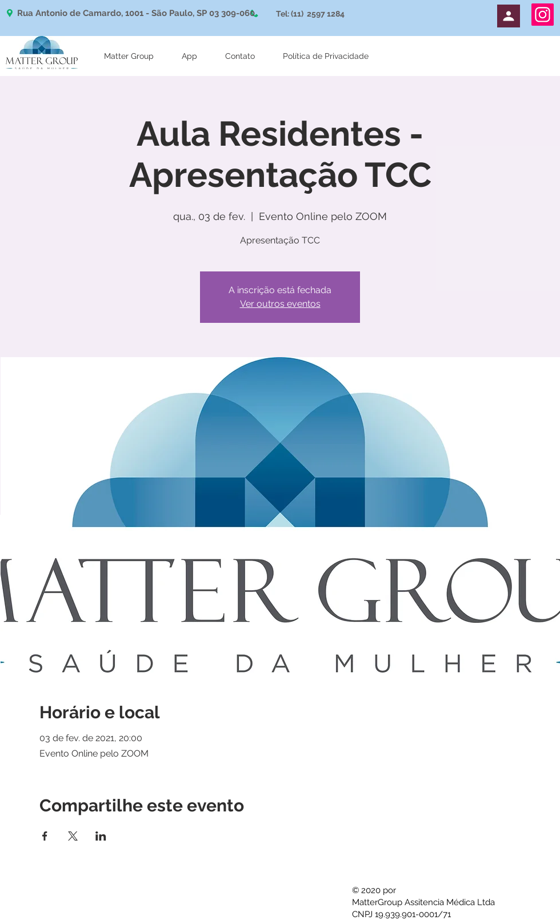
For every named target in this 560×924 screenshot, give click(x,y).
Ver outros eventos (280, 304)
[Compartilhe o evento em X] (73, 836)
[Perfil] (509, 16)
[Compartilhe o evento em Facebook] (45, 836)
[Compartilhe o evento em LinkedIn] (101, 836)
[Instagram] (543, 15)
